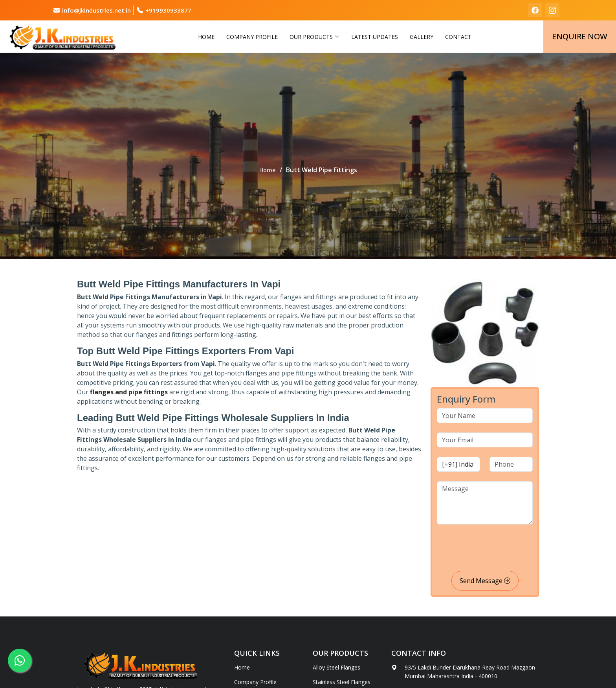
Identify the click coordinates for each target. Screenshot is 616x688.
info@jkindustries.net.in (96, 10)
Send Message (485, 581)
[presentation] (497, 549)
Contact (458, 37)
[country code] (458, 464)
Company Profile (252, 37)
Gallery (422, 37)
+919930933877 (168, 10)
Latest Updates (375, 37)
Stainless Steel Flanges (342, 682)
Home (206, 37)
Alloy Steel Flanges (336, 668)
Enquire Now (580, 36)
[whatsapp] (20, 660)
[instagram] (552, 10)
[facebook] (535, 10)
